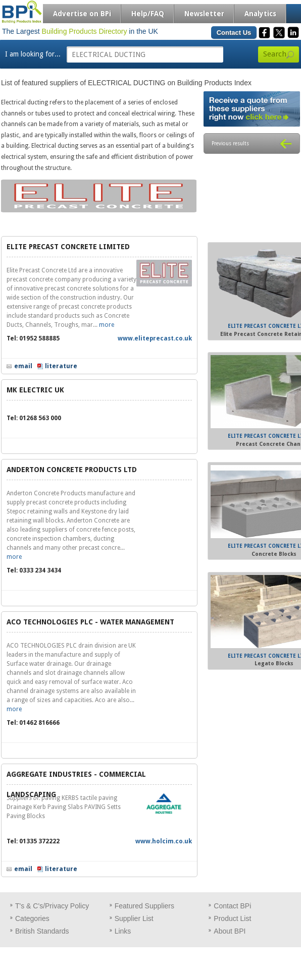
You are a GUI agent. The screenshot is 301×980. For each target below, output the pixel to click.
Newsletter (204, 14)
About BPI (230, 931)
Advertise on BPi (82, 14)
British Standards (42, 931)
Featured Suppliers (144, 906)
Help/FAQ (148, 14)
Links (123, 931)
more (107, 325)
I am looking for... (33, 54)
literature (61, 366)
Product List (232, 918)
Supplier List (134, 918)
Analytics (260, 14)
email (23, 366)
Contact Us (234, 33)
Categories (32, 918)
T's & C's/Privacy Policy (52, 906)
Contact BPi (232, 906)
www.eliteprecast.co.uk (155, 338)
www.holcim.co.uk (164, 841)
